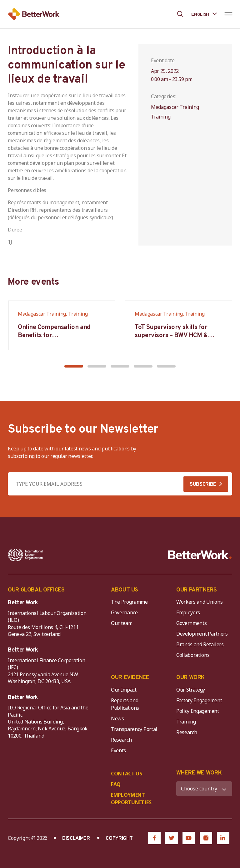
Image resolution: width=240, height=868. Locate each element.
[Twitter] (172, 838)
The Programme (129, 602)
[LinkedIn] (223, 838)
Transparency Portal (134, 729)
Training (186, 722)
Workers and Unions (199, 602)
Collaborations (193, 655)
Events (118, 750)
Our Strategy (191, 690)
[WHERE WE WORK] (204, 789)
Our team (122, 623)
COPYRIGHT (119, 839)
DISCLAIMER (76, 839)
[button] (74, 366)
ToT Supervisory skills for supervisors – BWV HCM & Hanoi (171, 336)
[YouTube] (189, 838)
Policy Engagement (199, 711)
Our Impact (124, 690)
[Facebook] (154, 838)
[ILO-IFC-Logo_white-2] (25, 555)
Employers (188, 612)
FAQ (116, 784)
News (117, 718)
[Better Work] (200, 555)
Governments (191, 623)
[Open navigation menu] (228, 14)
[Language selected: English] (204, 14)
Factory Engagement (199, 700)
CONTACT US (127, 774)
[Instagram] (206, 838)
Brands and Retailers (200, 644)
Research (121, 740)
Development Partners (202, 634)
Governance (124, 612)
